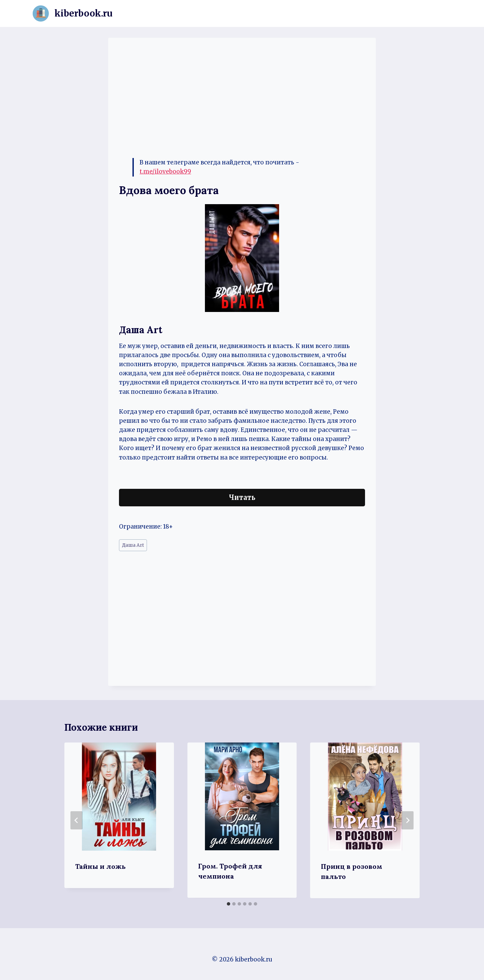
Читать (242, 497)
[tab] (229, 904)
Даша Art (133, 545)
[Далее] (407, 820)
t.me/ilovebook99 (165, 171)
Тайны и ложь (100, 866)
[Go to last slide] (77, 820)
